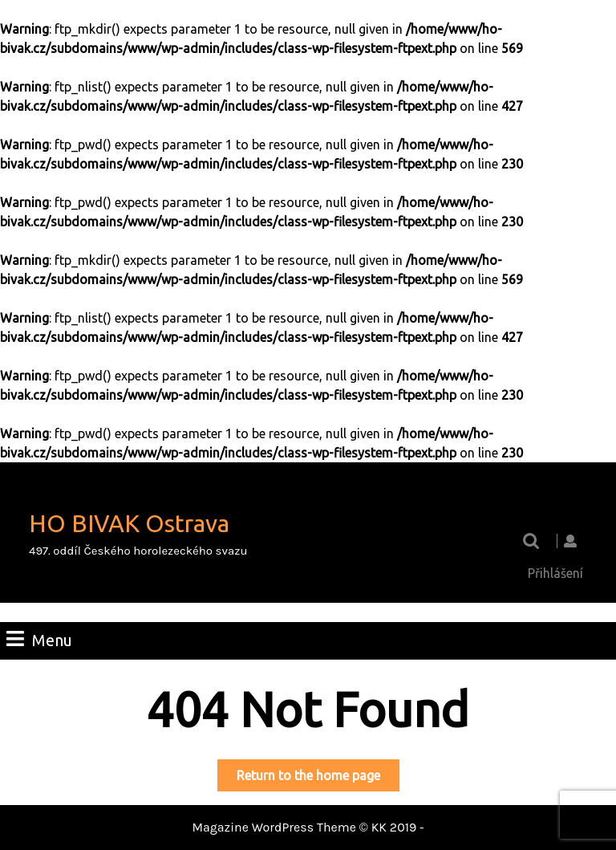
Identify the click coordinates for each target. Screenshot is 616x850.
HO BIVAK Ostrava (129, 523)
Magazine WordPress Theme (274, 827)
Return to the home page (318, 778)
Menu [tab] (39, 639)
